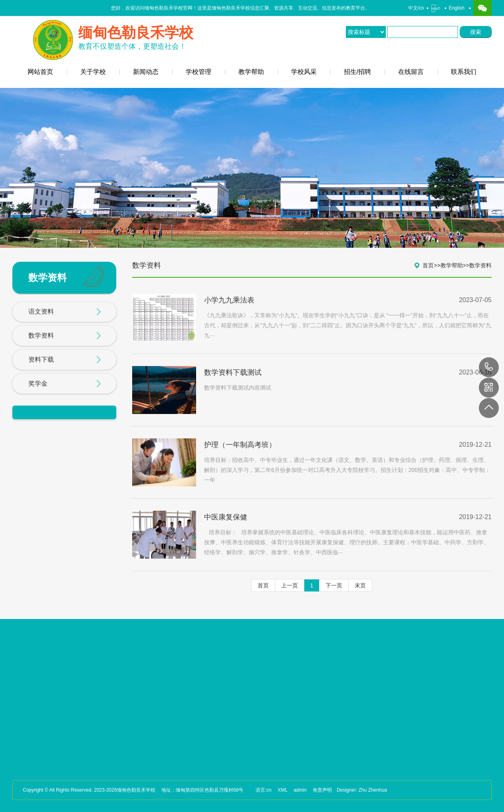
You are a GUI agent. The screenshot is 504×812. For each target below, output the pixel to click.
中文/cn (416, 8)
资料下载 (65, 360)
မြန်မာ (436, 8)
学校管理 (198, 72)
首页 (428, 265)
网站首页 (40, 72)
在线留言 (411, 72)
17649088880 (489, 367)
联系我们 (464, 72)
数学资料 (65, 336)
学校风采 (304, 72)
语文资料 (65, 312)
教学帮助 (251, 72)
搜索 (477, 32)
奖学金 (65, 384)
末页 (360, 585)
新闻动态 (146, 72)
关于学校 (93, 72)
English (457, 8)
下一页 (334, 585)
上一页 (290, 585)
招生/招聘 (357, 72)
